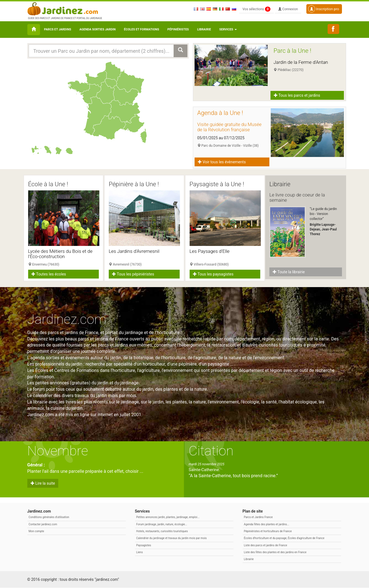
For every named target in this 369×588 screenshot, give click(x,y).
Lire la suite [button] (43, 484)
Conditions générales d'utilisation (49, 517)
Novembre (58, 451)
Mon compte (36, 531)
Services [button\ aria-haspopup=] (228, 29)
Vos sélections (257, 9)
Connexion (288, 9)
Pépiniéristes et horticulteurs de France (268, 531)
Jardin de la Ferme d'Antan (301, 62)
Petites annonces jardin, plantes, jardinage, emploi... (168, 517)
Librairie (204, 29)
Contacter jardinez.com (43, 524)
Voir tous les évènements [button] (222, 162)
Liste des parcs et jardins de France (266, 545)
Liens (140, 552)
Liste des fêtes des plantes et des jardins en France (275, 552)
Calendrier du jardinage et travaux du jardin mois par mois (172, 538)
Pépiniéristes (178, 29)
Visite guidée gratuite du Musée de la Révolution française (229, 127)
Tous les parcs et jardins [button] (297, 95)
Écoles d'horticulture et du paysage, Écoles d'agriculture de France (284, 538)
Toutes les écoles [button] (49, 274)
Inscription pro (324, 9)
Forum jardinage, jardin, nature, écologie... (162, 524)
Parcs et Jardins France (258, 517)
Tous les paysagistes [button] (213, 274)
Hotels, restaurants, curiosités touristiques (162, 531)
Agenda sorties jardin (98, 29)
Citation (211, 451)
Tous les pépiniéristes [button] (133, 274)
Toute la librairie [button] (289, 272)
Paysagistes (144, 545)
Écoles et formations (141, 29)
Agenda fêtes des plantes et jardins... (267, 524)
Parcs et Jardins (58, 29)
